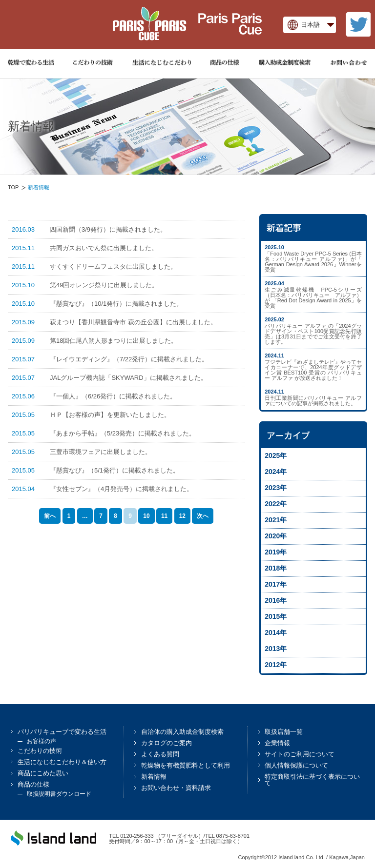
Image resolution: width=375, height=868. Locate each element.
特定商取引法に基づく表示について (312, 780)
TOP (13, 187)
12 (182, 516)
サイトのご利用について (300, 754)
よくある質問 (160, 754)
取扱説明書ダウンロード (59, 794)
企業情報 (277, 743)
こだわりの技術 (40, 751)
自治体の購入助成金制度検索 (182, 732)
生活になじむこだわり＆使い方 (62, 762)
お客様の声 (42, 741)
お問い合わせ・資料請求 (176, 788)
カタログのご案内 (167, 743)
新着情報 (154, 777)
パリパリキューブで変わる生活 (62, 732)
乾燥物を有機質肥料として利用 (186, 765)
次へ (203, 516)
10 (146, 516)
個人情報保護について (296, 765)
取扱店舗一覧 (284, 732)
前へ (50, 516)
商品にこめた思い (43, 773)
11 (164, 516)
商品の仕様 (33, 784)
